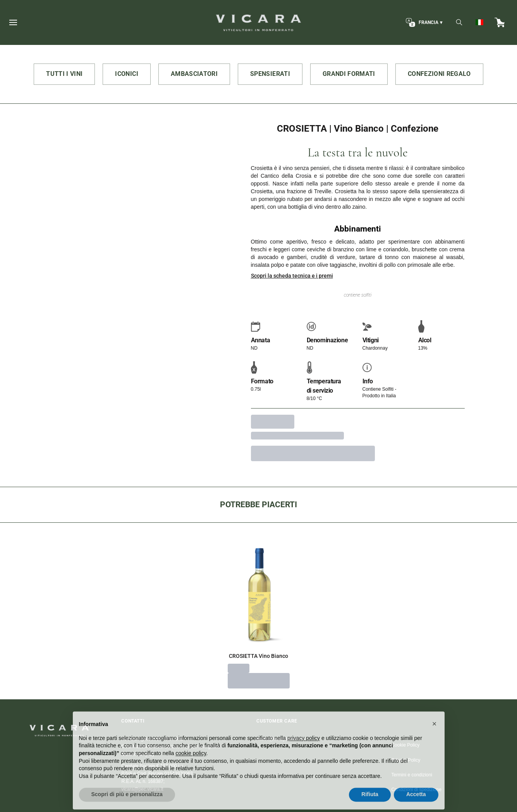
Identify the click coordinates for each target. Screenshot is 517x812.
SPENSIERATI (270, 74)
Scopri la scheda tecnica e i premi (292, 276)
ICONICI (126, 74)
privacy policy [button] (304, 753)
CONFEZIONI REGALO (439, 74)
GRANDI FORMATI (349, 74)
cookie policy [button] (191, 768)
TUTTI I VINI (64, 74)
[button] (435, 738)
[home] (258, 22)
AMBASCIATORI (194, 74)
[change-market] (423, 22)
